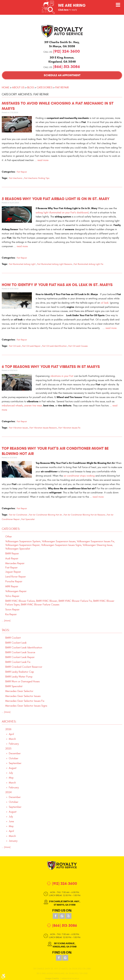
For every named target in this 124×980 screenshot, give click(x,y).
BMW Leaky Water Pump (19, 677)
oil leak (105, 303)
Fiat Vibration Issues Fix (69, 428)
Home (6, 87)
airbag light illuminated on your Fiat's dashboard (62, 213)
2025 (8, 749)
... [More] (6, 621)
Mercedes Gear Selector (19, 691)
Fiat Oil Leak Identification (54, 346)
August (13, 768)
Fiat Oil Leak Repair (31, 346)
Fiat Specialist (28, 519)
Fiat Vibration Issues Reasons (43, 428)
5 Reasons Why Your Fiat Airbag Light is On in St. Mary (56, 199)
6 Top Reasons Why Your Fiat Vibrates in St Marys (51, 367)
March (12, 739)
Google (62, 916)
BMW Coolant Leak (16, 643)
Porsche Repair (14, 581)
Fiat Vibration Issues (18, 428)
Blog (31, 87)
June (11, 821)
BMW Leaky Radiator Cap (20, 672)
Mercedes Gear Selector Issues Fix (25, 701)
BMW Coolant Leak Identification (24, 648)
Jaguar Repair (13, 572)
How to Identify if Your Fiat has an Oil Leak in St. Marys (57, 285)
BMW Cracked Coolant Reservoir (24, 667)
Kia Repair (11, 614)
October (14, 758)
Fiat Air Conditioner (18, 515)
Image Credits (52, 979)
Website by (70, 979)
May (11, 778)
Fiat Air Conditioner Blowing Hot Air (45, 515)
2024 (8, 792)
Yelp (69, 916)
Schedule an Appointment (62, 75)
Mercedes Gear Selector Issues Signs (26, 706)
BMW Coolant (13, 638)
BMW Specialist (14, 686)
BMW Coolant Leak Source (20, 652)
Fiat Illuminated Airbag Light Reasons (55, 264)
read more (43, 160)
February (14, 744)
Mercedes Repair (15, 563)
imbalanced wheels (12, 406)
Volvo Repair (12, 596)
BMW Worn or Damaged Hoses (22, 681)
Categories (45, 87)
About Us (18, 87)
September (15, 763)
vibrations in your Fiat (62, 376)
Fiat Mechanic (16, 178)
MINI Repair (12, 586)
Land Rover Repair (16, 577)
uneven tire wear (33, 406)
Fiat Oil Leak (15, 346)
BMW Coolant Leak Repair (20, 657)
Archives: (9, 722)
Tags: (6, 630)
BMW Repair (12, 554)
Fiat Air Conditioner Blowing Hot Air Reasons (84, 515)
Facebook (56, 916)
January (13, 841)
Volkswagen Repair (16, 591)
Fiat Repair (62, 87)
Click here (63, 10)
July (11, 773)
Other (9, 537)
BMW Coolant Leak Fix (18, 662)
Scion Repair (12, 610)
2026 (8, 729)
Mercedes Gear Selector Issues (23, 696)
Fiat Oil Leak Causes (78, 346)
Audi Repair (12, 559)
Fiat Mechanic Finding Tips (37, 178)
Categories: (11, 529)
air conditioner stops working (79, 476)
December (15, 753)
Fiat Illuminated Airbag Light (22, 264)
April (11, 734)
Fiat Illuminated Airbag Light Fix (88, 264)
